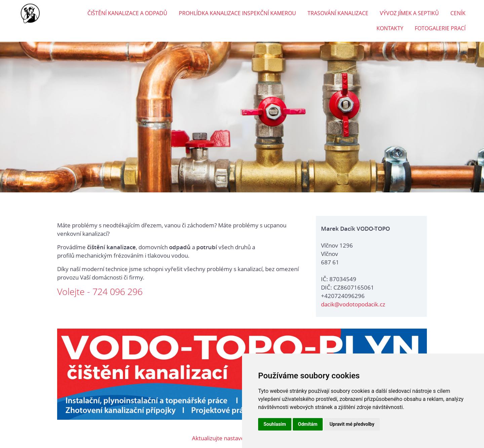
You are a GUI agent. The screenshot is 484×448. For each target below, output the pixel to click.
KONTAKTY (390, 28)
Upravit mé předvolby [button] (352, 424)
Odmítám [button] (308, 424)
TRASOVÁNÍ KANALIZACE (338, 13)
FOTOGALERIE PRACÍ (440, 28)
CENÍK (458, 13)
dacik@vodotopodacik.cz (353, 304)
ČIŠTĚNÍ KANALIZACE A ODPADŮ (127, 13)
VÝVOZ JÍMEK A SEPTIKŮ (409, 13)
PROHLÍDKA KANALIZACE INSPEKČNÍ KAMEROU (237, 13)
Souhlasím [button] (275, 424)
